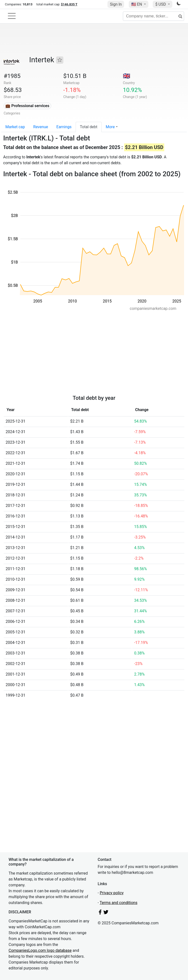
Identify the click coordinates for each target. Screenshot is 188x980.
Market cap (15, 127)
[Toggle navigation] (12, 16)
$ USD (161, 4)
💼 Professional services (27, 106)
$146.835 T (69, 4)
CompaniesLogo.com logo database (40, 950)
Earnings (64, 127)
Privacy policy (112, 893)
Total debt (88, 127)
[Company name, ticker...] (153, 16)
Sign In (116, 4)
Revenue (41, 127)
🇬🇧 (127, 76)
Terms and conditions (118, 903)
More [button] (110, 127)
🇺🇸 (137, 4)
